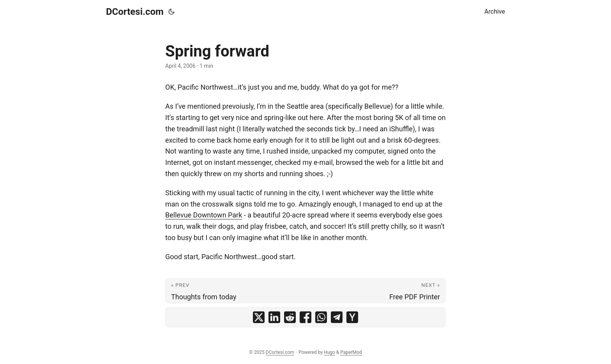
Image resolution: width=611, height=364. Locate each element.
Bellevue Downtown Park (204, 215)
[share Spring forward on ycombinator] (352, 317)
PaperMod (351, 352)
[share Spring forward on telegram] (337, 317)
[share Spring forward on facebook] (305, 317)
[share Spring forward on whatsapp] (321, 317)
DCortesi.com (135, 12)
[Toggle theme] (171, 12)
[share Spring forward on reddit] (290, 317)
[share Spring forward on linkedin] (274, 317)
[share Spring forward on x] (259, 317)
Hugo (329, 352)
